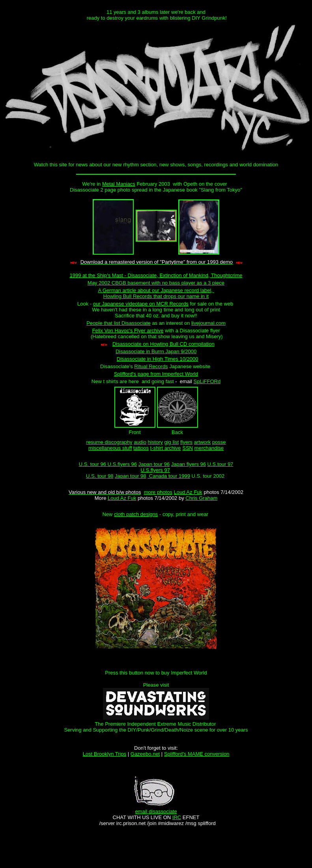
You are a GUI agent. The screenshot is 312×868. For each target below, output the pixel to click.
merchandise (209, 448)
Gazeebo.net (145, 754)
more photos (158, 492)
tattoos (141, 448)
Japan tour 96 (154, 464)
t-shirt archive (166, 448)
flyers (186, 442)
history (155, 442)
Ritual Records (151, 366)
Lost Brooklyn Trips (105, 754)
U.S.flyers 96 (122, 464)
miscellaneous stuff (110, 448)
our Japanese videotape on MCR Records (141, 304)
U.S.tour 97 (220, 464)
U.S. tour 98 (100, 476)
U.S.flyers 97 (155, 470)
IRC (177, 817)
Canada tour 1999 (169, 476)
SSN (188, 448)
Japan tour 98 (131, 476)
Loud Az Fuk (188, 492)
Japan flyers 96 (189, 464)
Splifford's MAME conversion (197, 754)
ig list (173, 442)
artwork (203, 442)
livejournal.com (208, 323)
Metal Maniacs (119, 184)
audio (140, 442)
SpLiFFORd (207, 381)
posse (219, 442)
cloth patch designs (136, 514)
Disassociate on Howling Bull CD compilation (163, 344)
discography (118, 442)
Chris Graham (201, 498)
